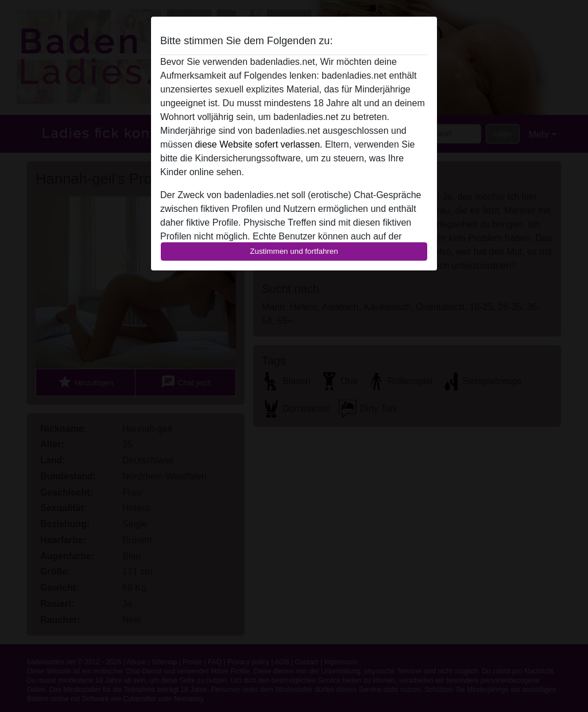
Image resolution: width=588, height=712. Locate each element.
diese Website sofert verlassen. (258, 144)
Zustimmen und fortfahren (294, 251)
